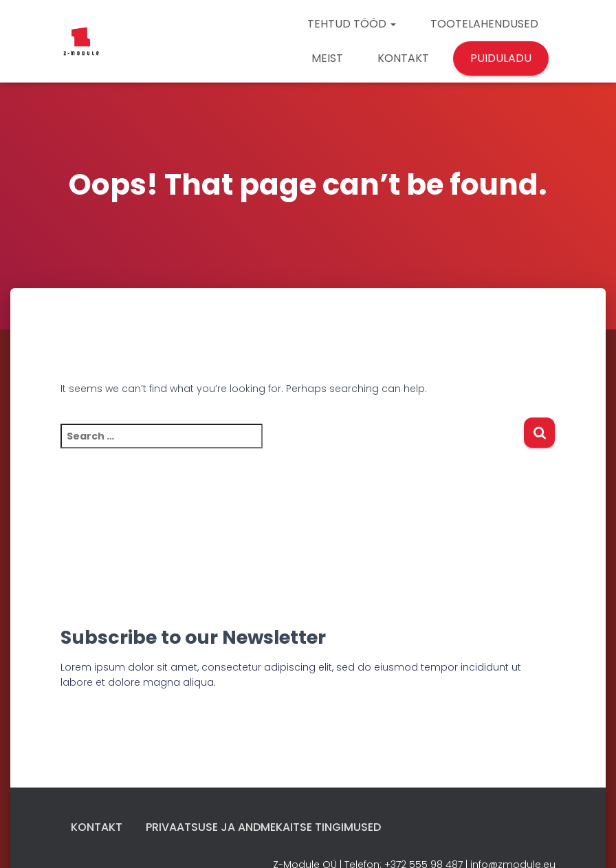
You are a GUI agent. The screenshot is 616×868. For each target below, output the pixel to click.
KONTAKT (403, 58)
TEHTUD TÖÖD (352, 24)
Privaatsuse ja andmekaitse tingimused (263, 827)
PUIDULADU (501, 58)
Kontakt (97, 827)
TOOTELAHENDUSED (484, 24)
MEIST (327, 58)
